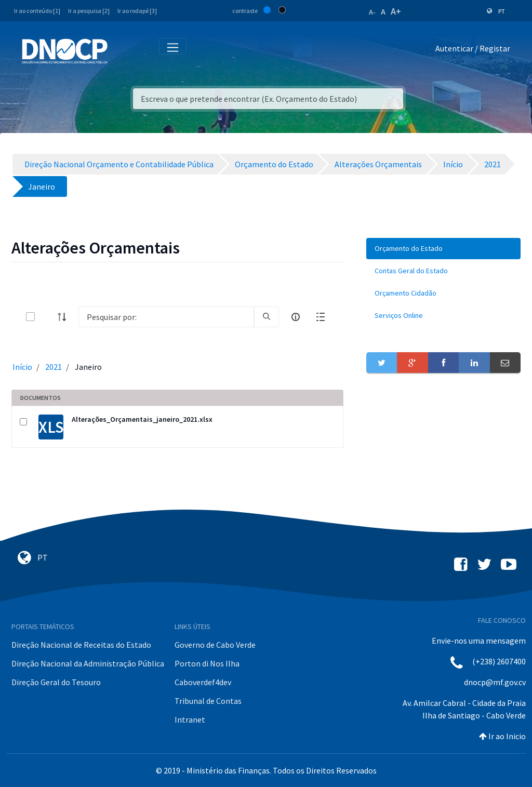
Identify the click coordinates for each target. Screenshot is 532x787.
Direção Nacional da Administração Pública (88, 663)
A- (372, 12)
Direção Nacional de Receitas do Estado (81, 645)
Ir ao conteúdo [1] (37, 11)
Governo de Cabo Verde (215, 645)
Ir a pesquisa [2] (89, 11)
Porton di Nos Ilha (207, 663)
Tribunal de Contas (208, 701)
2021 (54, 367)
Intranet (190, 719)
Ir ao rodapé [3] (137, 11)
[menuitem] (443, 249)
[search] (267, 317)
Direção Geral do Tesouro (56, 682)
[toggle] (47, 317)
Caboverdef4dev (203, 682)
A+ (396, 11)
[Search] (166, 317)
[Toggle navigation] (121, 51)
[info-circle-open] (296, 317)
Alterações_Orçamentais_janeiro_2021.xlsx (142, 419)
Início (22, 367)
